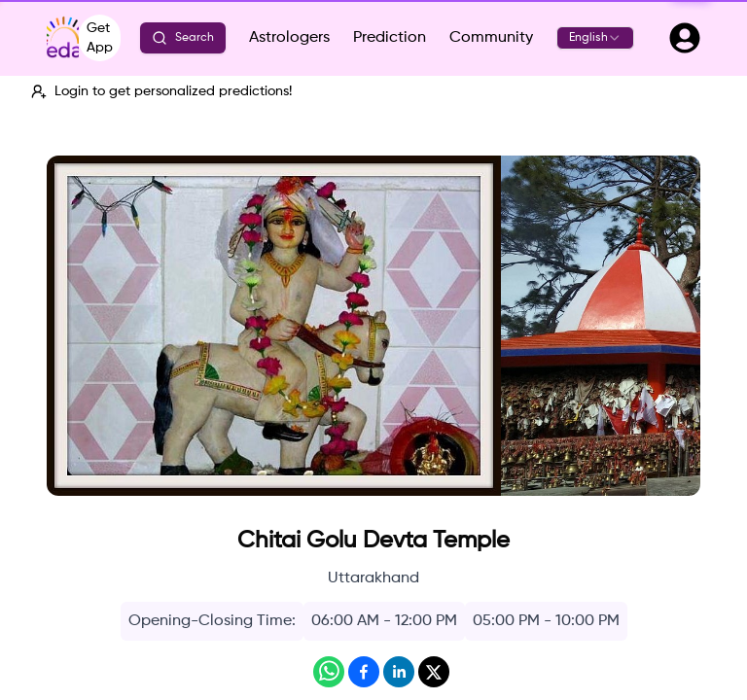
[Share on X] (434, 672)
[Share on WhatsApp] (329, 672)
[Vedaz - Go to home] (63, 38)
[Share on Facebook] (364, 672)
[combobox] (595, 38)
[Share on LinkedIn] (399, 672)
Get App (100, 38)
